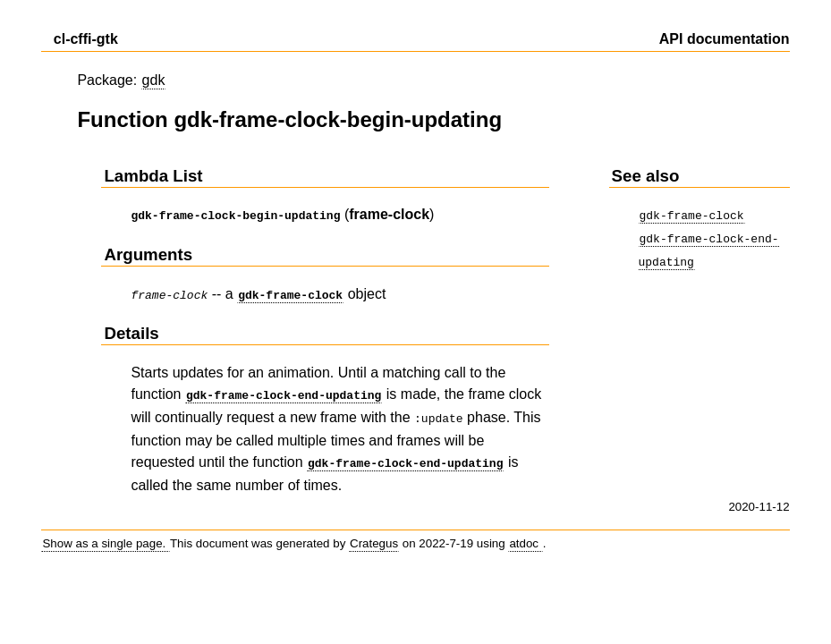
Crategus (374, 534)
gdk (154, 80)
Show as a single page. (106, 534)
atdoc (525, 534)
